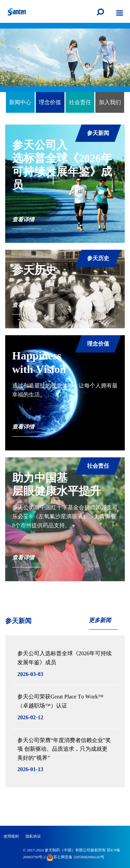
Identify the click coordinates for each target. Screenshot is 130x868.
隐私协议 (33, 836)
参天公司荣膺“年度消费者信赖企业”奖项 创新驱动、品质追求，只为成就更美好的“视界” (64, 749)
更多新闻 (100, 620)
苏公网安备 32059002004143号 (75, 857)
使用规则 (11, 836)
